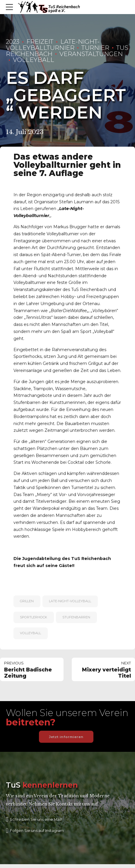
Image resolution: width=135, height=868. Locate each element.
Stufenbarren (76, 617)
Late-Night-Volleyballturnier (53, 45)
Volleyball (34, 60)
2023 (13, 42)
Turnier (95, 48)
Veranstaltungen (91, 54)
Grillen (27, 601)
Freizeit (40, 42)
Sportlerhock (34, 617)
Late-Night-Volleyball (70, 601)
